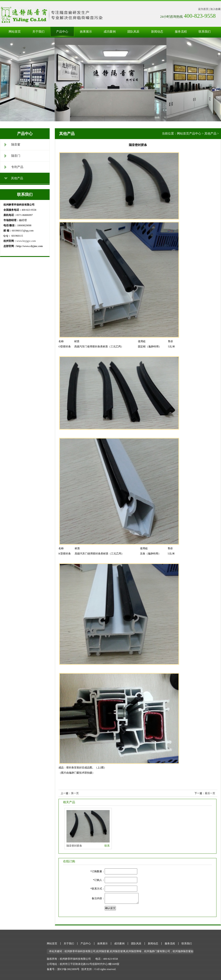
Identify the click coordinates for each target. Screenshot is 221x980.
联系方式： (98, 889)
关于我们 (38, 32)
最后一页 (210, 793)
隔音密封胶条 (74, 846)
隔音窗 (16, 145)
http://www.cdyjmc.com (30, 246)
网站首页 (15, 32)
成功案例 (110, 32)
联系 (107, 846)
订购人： (99, 880)
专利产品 (17, 167)
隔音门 (16, 156)
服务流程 (181, 32)
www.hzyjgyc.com (26, 241)
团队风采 (133, 32)
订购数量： (98, 871)
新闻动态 (157, 32)
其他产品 (17, 178)
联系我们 (205, 32)
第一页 (75, 793)
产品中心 (62, 32)
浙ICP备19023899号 (68, 969)
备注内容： (98, 898)
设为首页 (203, 9)
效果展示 (86, 32)
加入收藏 (215, 9)
